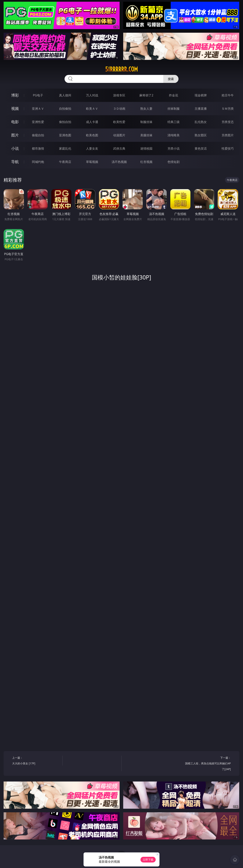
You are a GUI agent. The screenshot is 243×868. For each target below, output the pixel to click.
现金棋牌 (201, 95)
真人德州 (65, 95)
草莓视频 (92, 162)
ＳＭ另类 (228, 109)
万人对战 (92, 95)
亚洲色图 (65, 135)
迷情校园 (146, 148)
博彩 (15, 95)
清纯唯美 (174, 135)
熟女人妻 (146, 109)
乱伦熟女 (201, 122)
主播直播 (201, 109)
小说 (15, 148)
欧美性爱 (119, 122)
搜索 (171, 79)
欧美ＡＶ (92, 109)
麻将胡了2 (146, 95)
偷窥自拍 (38, 135)
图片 (15, 135)
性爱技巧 (228, 148)
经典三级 (174, 122)
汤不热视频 (119, 162)
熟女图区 (201, 135)
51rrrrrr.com (121, 69)
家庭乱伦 (65, 148)
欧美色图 (92, 135)
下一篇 (207, 764)
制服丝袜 (146, 122)
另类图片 (228, 135)
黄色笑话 (201, 148)
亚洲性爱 (38, 122)
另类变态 (228, 122)
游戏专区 (119, 95)
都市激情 (38, 148)
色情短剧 (174, 162)
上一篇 (36, 761)
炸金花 (174, 95)
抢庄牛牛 (228, 95)
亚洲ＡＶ (38, 109)
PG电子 (38, 95)
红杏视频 (146, 162)
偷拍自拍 (65, 122)
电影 (15, 122)
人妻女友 (92, 148)
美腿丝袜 (146, 135)
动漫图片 (119, 135)
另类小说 (174, 148)
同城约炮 (38, 162)
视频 (15, 108)
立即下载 (148, 860)
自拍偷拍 (65, 109)
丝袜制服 (174, 109)
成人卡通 (92, 122)
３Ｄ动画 (119, 109)
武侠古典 (119, 148)
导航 (15, 162)
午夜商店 (65, 162)
